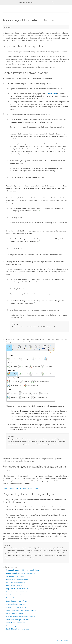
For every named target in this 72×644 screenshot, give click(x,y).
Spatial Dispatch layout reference (17, 629)
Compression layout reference (17, 592)
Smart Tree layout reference (16, 626)
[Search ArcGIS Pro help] (34, 3)
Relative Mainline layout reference (18, 620)
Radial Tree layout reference (16, 613)
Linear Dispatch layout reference (17, 601)
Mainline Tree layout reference (17, 607)
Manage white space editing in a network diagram (23, 570)
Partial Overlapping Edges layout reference (21, 610)
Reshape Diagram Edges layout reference (20, 617)
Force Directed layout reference (17, 595)
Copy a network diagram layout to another (21, 573)
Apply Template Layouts (14, 586)
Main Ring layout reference (15, 604)
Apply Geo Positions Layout (16, 582)
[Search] (53, 3)
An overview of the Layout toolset (18, 579)
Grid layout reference (13, 598)
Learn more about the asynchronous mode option (21, 488)
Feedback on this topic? (61, 640)
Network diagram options (15, 576)
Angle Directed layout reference (17, 589)
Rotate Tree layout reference (16, 623)
